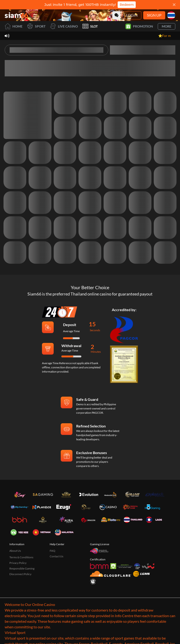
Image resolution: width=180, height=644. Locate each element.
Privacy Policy (18, 563)
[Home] (16, 15)
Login (132, 15)
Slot (90, 26)
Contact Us (56, 556)
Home (14, 26)
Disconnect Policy (20, 574)
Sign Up (154, 15)
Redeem (127, 5)
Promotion (139, 26)
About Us (15, 551)
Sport (36, 26)
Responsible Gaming (22, 568)
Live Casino (64, 26)
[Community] (116, 15)
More (167, 26)
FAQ (52, 551)
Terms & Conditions (21, 557)
